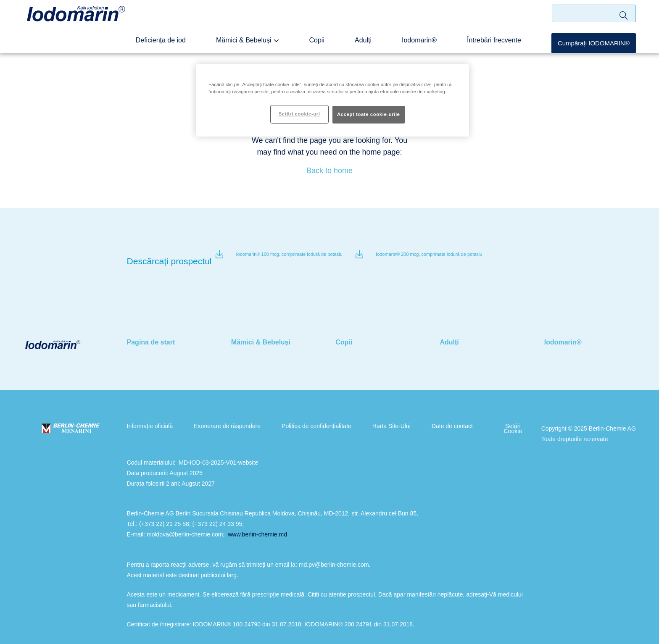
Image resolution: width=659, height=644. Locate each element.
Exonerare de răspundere (223, 415)
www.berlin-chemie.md (257, 523)
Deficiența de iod (186, 46)
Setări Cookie (492, 417)
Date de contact (435, 415)
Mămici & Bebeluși (262, 46)
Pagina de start (151, 331)
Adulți (375, 46)
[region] (332, 100)
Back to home (329, 171)
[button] (594, 50)
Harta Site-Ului (379, 415)
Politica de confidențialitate (308, 415)
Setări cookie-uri (299, 114)
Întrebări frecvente (497, 46)
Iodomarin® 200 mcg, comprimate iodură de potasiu (429, 255)
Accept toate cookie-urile (369, 114)
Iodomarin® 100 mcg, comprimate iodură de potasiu (289, 255)
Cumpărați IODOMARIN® (594, 49)
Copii (331, 46)
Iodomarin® (428, 46)
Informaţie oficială (150, 415)
